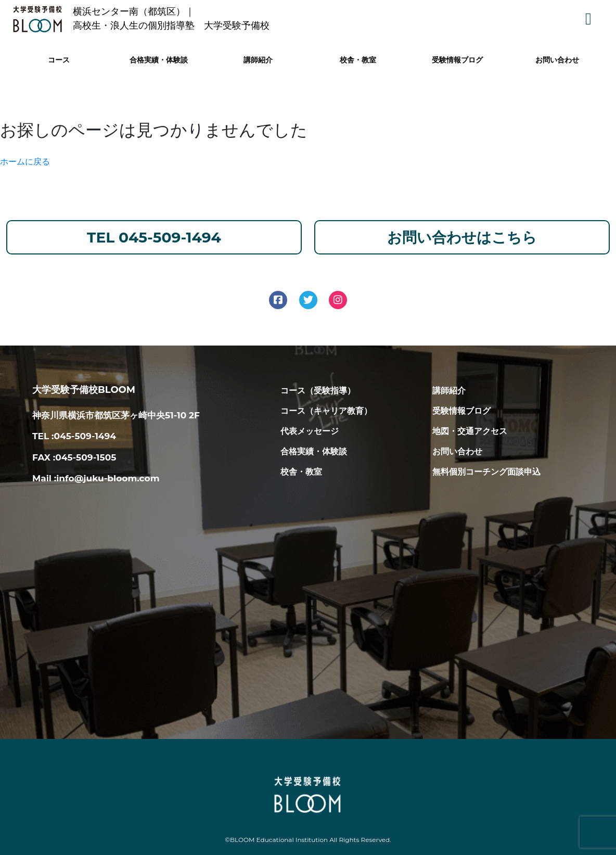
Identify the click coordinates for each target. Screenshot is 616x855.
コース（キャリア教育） (326, 411)
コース (59, 60)
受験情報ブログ (457, 60)
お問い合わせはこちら (462, 237)
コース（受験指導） (318, 391)
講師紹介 (258, 60)
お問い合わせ (557, 60)
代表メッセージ (310, 431)
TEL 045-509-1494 (154, 237)
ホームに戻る (25, 162)
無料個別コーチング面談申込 (486, 472)
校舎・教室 (358, 60)
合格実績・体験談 (159, 60)
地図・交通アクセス (470, 431)
